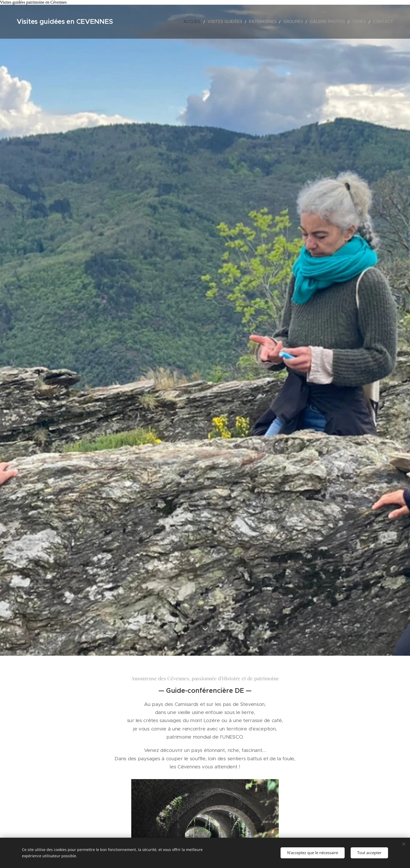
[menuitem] (219, 22)
